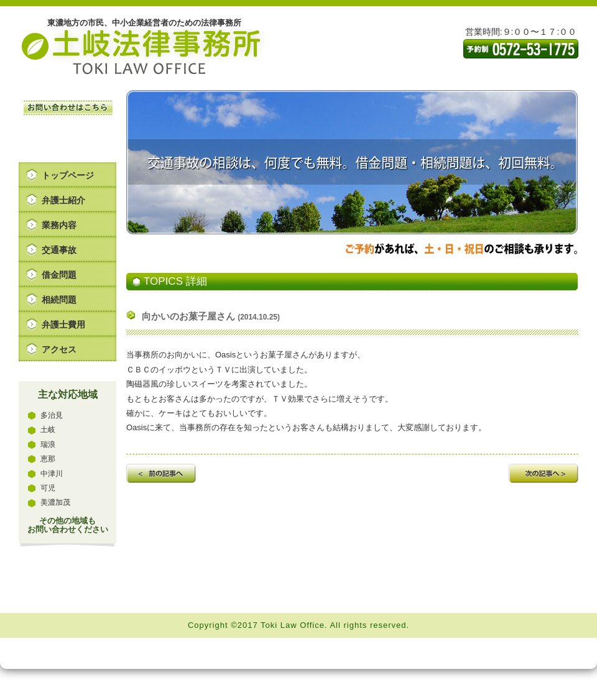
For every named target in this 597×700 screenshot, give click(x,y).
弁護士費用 (63, 325)
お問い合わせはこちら (68, 108)
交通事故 (59, 250)
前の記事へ (161, 473)
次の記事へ (544, 473)
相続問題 (59, 300)
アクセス (59, 349)
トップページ (68, 175)
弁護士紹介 (63, 200)
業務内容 (59, 225)
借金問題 (59, 275)
